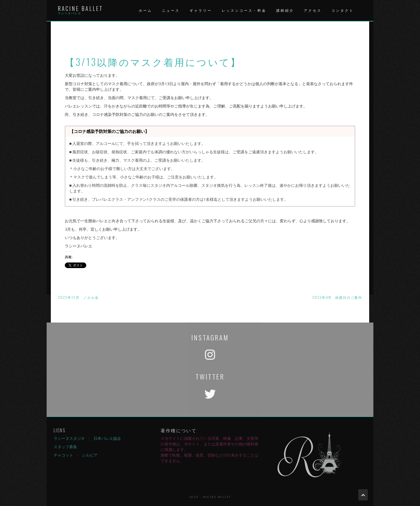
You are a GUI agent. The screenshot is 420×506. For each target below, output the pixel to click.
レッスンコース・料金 (244, 10)
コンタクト (343, 10)
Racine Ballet (81, 8)
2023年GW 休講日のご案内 (337, 297)
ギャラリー (201, 10)
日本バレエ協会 (107, 438)
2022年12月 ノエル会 (78, 297)
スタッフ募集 (65, 447)
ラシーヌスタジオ (69, 438)
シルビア (90, 455)
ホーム (145, 10)
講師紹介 (285, 10)
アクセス (313, 10)
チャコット (63, 455)
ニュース (171, 10)
